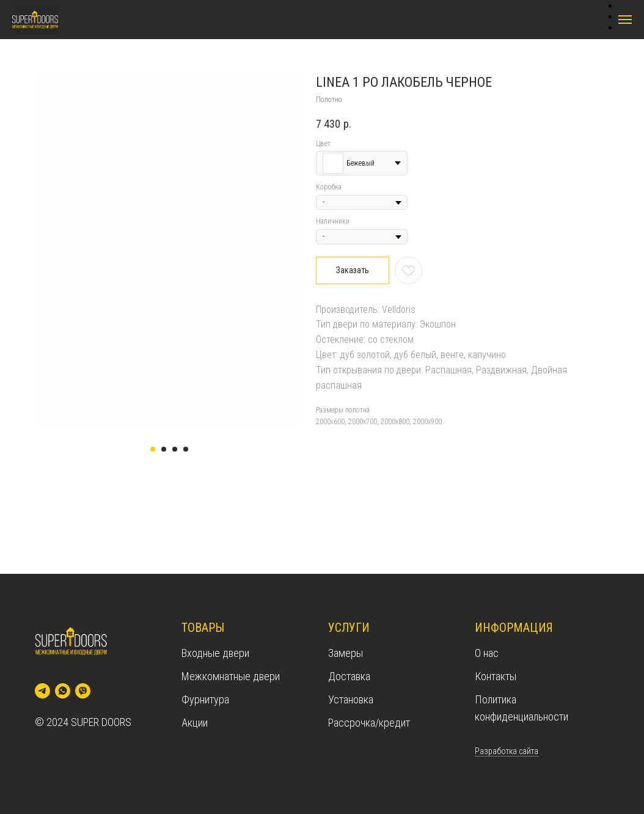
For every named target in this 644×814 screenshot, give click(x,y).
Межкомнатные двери (231, 676)
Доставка (349, 676)
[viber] (83, 691)
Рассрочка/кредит (369, 723)
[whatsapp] (63, 691)
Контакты (496, 676)
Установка (351, 699)
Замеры (346, 653)
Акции (195, 723)
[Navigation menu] (625, 20)
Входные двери (215, 653)
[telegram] (42, 691)
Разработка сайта (507, 751)
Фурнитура (205, 699)
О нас (487, 653)
